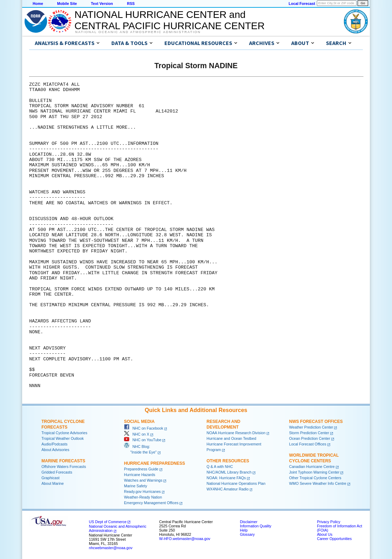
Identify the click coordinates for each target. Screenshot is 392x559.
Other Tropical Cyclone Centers (315, 478)
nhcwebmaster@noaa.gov (111, 548)
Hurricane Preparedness (155, 463)
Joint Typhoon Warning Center (314, 472)
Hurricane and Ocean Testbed (231, 438)
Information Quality (256, 526)
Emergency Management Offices (151, 503)
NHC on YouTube (143, 440)
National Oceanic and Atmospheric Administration (138, 32)
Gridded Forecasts (57, 472)
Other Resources (228, 461)
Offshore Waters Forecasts (64, 467)
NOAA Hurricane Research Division (236, 433)
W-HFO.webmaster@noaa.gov (185, 539)
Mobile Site (67, 4)
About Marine (53, 483)
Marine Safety (136, 486)
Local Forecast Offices (308, 444)
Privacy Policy (328, 522)
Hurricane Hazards (140, 475)
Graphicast (51, 478)
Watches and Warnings (143, 480)
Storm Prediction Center (309, 433)
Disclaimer (249, 522)
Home (38, 4)
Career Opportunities (334, 539)
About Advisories (55, 450)
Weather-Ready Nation (143, 497)
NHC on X (137, 434)
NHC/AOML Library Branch (229, 472)
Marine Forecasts (63, 461)
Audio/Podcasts (54, 444)
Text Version (102, 4)
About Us (325, 534)
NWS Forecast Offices (316, 422)
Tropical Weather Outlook (63, 438)
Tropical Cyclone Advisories (64, 433)
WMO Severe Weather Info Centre (318, 483)
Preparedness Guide (141, 469)
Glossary (247, 534)
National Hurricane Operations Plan (236, 483)
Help (244, 530)
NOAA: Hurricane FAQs (226, 478)
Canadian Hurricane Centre (312, 467)
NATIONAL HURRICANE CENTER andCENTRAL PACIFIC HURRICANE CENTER (169, 20)
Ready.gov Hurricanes (142, 491)
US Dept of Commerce (108, 522)
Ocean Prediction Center (310, 438)
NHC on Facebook (144, 428)
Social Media (139, 422)
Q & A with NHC (220, 467)
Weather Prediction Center (311, 427)
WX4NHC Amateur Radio (228, 489)
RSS (131, 4)
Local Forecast (302, 4)
